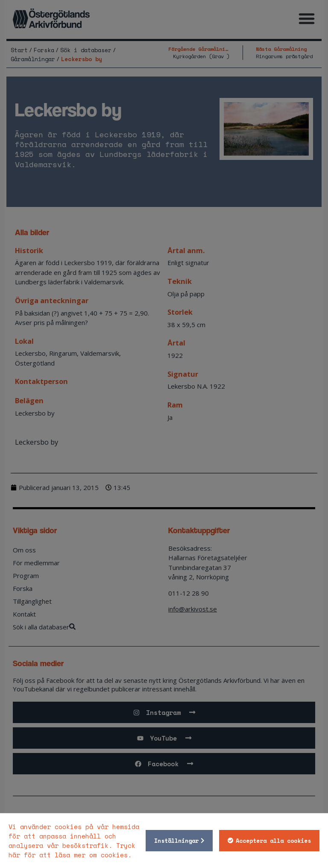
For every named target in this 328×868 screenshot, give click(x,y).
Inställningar (176, 841)
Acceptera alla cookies (273, 841)
